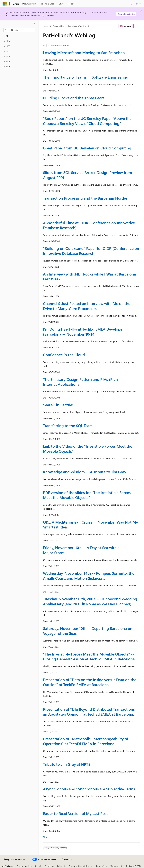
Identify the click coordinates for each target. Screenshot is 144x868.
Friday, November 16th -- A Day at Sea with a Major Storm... (81, 550)
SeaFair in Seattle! (58, 405)
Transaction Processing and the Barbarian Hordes (85, 198)
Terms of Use (102, 866)
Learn (46, 26)
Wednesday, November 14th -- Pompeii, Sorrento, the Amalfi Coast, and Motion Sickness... (89, 576)
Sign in (138, 4)
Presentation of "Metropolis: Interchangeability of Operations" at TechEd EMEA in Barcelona (86, 741)
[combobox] (19, 30)
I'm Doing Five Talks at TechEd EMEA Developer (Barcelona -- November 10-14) (83, 331)
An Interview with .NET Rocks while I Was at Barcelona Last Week (89, 276)
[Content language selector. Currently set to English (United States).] (15, 859)
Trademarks (115, 866)
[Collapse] (34, 24)
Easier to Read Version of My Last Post (75, 813)
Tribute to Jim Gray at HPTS (67, 764)
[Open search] (131, 4)
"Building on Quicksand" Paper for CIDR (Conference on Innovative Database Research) (91, 251)
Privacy (60, 866)
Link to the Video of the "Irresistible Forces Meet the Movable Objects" (88, 449)
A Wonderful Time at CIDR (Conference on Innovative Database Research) (89, 225)
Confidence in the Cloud (64, 355)
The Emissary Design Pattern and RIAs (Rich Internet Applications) (80, 382)
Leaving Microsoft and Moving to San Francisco (84, 53)
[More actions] (137, 26)
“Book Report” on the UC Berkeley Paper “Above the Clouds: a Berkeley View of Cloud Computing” (87, 121)
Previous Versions (24, 866)
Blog (37, 866)
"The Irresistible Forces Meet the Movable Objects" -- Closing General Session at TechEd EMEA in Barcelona (89, 656)
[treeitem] (19, 36)
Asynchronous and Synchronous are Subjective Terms (89, 789)
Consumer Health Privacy (80, 866)
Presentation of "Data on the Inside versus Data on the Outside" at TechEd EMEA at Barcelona (90, 682)
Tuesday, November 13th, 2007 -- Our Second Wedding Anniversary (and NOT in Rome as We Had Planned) (90, 601)
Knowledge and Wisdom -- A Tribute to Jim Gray (85, 472)
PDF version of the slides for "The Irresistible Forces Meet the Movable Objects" (87, 495)
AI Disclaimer (8, 866)
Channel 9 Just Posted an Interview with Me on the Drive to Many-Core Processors (87, 306)
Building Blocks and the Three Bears (74, 98)
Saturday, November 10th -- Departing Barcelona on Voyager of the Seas (88, 631)
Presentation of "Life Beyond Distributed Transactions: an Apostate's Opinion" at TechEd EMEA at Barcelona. (89, 712)
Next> (46, 837)
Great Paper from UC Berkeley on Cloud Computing (87, 148)
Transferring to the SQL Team (68, 426)
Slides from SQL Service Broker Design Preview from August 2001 (88, 175)
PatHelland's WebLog (77, 26)
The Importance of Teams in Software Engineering (86, 77)
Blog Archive (58, 26)
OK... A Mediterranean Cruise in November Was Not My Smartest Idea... (90, 524)
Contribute (49, 866)
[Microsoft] (5, 4)
